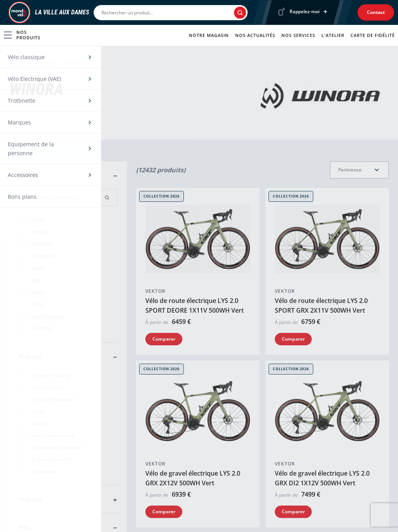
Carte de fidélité (373, 35)
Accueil (17, 63)
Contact (376, 12)
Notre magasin (209, 35)
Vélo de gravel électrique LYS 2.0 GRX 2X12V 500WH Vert (193, 478)
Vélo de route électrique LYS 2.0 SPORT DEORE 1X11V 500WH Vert (195, 305)
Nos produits (22, 35)
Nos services (298, 35)
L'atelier (333, 35)
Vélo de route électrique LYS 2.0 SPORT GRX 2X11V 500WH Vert (321, 305)
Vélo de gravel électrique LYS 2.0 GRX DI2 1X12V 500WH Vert (322, 478)
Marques (45, 63)
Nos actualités (255, 35)
